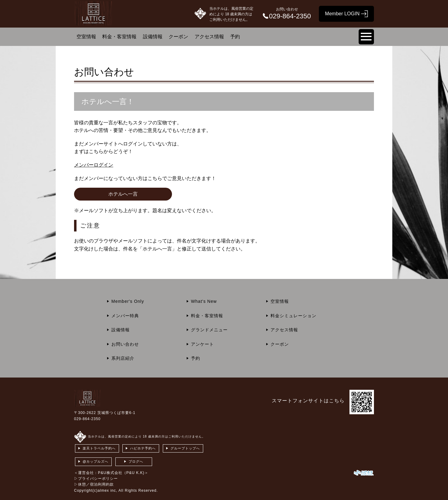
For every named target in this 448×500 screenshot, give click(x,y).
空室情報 (86, 37)
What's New (204, 301)
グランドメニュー (209, 330)
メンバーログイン (94, 165)
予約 (235, 37)
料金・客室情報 (119, 37)
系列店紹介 (123, 358)
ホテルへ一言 (123, 194)
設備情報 (153, 37)
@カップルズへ (95, 461)
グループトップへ (185, 448)
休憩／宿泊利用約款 (96, 484)
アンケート (202, 344)
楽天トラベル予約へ (99, 448)
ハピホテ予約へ (143, 448)
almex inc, (107, 491)
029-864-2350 (87, 419)
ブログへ (136, 461)
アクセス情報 (209, 37)
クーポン (178, 37)
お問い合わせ (125, 344)
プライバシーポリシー (98, 479)
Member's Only (128, 301)
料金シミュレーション (293, 316)
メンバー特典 (125, 316)
